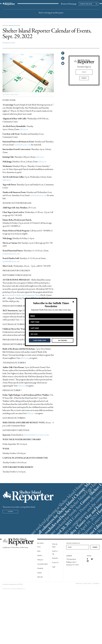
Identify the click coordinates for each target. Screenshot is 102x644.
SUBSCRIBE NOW (40, 340)
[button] (51, 305)
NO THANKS (63, 340)
